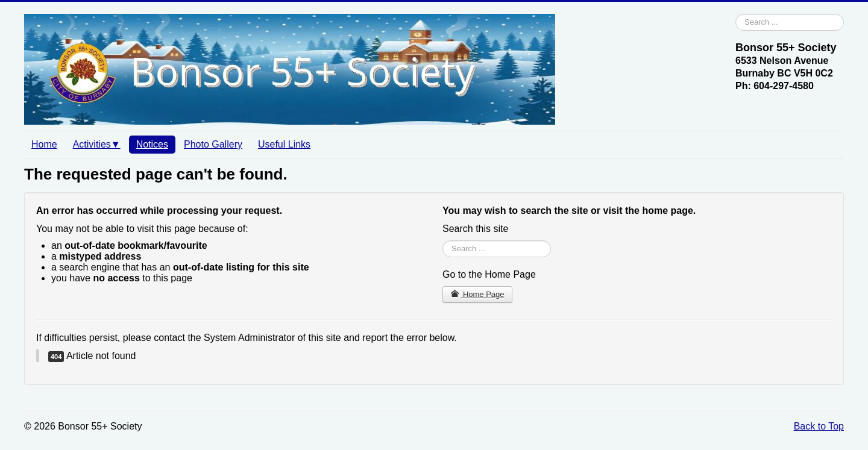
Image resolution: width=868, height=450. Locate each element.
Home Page (477, 294)
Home (44, 144)
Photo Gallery (213, 144)
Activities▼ (97, 144)
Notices (152, 144)
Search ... (736, 14)
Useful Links (284, 144)
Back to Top (819, 426)
